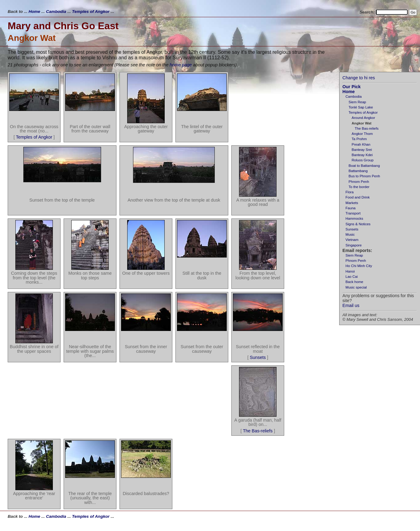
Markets (352, 203)
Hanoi (350, 271)
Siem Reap (357, 102)
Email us (351, 305)
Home (34, 12)
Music (350, 234)
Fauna (351, 208)
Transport (353, 213)
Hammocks (355, 218)
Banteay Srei (362, 150)
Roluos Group (363, 160)
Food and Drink (358, 197)
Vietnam (352, 240)
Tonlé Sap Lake (361, 107)
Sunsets (352, 229)
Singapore (354, 245)
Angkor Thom (362, 134)
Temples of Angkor (91, 12)
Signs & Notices (358, 224)
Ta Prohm (359, 139)
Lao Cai (352, 277)
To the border (359, 187)
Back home (355, 282)
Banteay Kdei (362, 155)
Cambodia (56, 12)
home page (181, 65)
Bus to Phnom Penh (364, 176)
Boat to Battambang (364, 166)
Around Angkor (363, 118)
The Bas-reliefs (367, 128)
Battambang (358, 171)
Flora (350, 192)
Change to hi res (359, 78)
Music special (356, 287)
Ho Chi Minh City (359, 266)
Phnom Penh (359, 182)
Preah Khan (361, 144)
